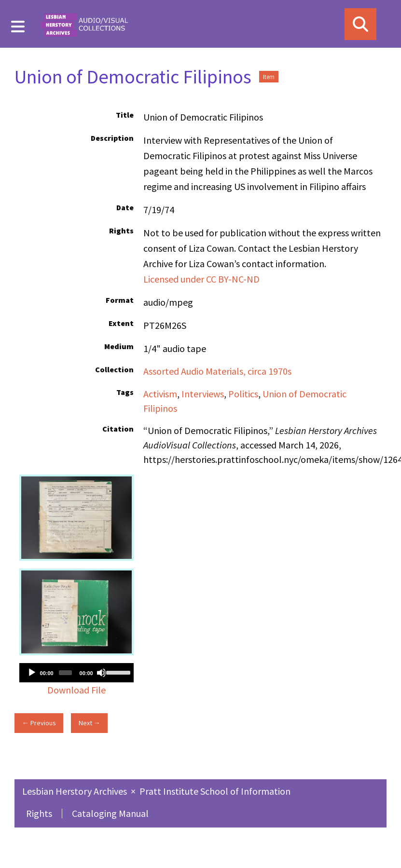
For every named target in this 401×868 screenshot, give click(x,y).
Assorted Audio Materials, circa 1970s (217, 371)
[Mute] (101, 673)
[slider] (65, 673)
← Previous (39, 723)
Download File (76, 690)
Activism (160, 394)
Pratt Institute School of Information (215, 791)
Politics (243, 394)
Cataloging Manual (110, 813)
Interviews (203, 394)
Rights (39, 813)
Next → (90, 723)
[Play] (32, 673)
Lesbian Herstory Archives (76, 791)
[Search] (360, 24)
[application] (76, 673)
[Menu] (18, 27)
